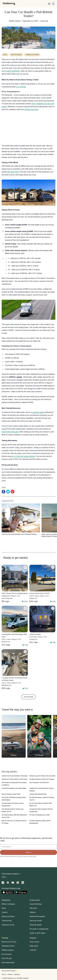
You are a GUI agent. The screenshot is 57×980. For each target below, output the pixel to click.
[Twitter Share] (8, 492)
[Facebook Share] (4, 492)
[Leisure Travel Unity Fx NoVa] (42, 584)
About (4, 908)
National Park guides (37, 916)
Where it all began (8, 904)
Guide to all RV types (38, 933)
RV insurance (7, 954)
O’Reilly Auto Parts (31, 109)
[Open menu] (52, 4)
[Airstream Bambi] (42, 625)
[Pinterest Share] (13, 492)
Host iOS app (7, 958)
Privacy (10, 974)
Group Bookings (36, 904)
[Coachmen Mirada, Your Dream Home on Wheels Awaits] (15, 670)
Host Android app (8, 963)
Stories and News (8, 916)
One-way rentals (36, 921)
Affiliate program (8, 950)
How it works (34, 942)
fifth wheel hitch (13, 172)
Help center (34, 946)
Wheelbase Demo (8, 946)
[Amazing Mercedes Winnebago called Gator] (15, 627)
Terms (4, 974)
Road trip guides (36, 925)
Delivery (33, 912)
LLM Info (33, 950)
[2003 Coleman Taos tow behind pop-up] (15, 584)
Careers (5, 912)
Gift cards (33, 908)
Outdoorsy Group (8, 925)
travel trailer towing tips (10, 432)
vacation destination (13, 71)
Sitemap (17, 974)
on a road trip (21, 87)
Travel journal (7, 921)
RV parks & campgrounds (39, 929)
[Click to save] (25, 567)
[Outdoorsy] (9, 4)
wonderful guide (38, 412)
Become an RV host (9, 942)
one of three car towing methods (23, 456)
